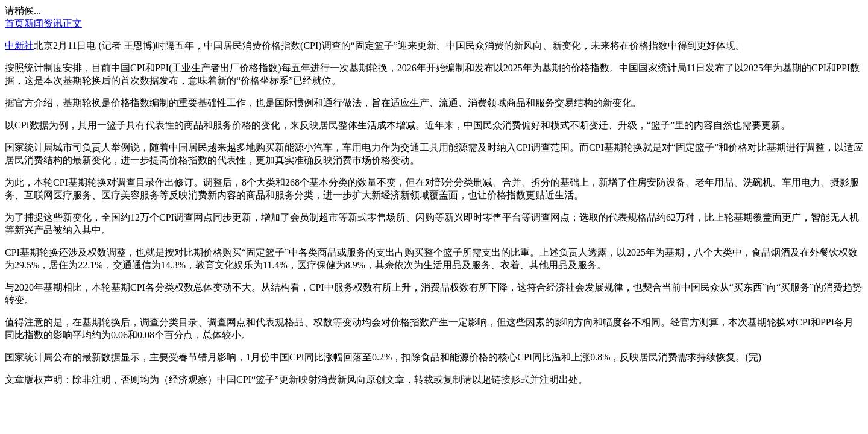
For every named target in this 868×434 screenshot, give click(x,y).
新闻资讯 (43, 23)
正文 (72, 23)
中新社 (19, 46)
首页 (14, 23)
